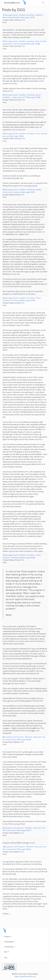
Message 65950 (28, 300)
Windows (29, 737)
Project (8, 937)
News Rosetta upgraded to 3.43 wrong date (25, 42)
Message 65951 (28, 192)
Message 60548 (24, 739)
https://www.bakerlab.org (25, 976)
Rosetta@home (12, 3)
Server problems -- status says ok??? (22, 96)
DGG (23, 20)
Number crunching (27, 15)
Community (9, 947)
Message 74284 (17, 136)
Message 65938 (28, 558)
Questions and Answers (14, 737)
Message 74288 (33, 44)
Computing (9, 942)
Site (6, 952)
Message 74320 (28, 17)
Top (6, 958)
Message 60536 (24, 849)
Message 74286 (34, 97)
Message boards (11, 15)
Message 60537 (24, 830)
